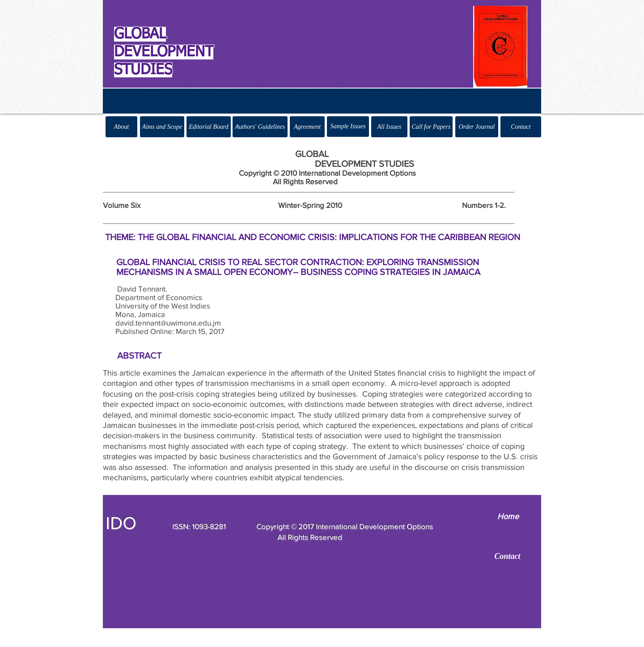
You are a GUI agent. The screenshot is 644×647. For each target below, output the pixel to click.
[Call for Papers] (431, 127)
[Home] (508, 516)
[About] (121, 127)
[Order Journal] (477, 127)
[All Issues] (389, 127)
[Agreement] (307, 127)
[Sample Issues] (348, 127)
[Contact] (521, 127)
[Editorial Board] (209, 127)
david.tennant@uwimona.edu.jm (168, 323)
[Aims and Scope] (162, 127)
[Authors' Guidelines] (260, 127)
